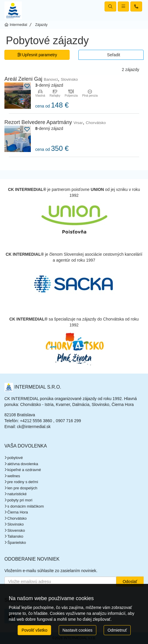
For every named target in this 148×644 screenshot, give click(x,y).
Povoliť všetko (34, 630)
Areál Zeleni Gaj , (41, 79)
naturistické (17, 494)
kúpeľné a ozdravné (24, 470)
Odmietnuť (117, 630)
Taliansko (15, 536)
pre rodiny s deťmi (23, 482)
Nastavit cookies (78, 630)
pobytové (15, 458)
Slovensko (16, 530)
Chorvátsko (17, 518)
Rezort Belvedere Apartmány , (55, 122)
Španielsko (17, 543)
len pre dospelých (22, 488)
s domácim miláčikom (26, 506)
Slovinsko (16, 524)
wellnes (14, 476)
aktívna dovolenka (23, 464)
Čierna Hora (18, 512)
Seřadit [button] (114, 55)
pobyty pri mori (20, 500)
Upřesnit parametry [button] (37, 55)
